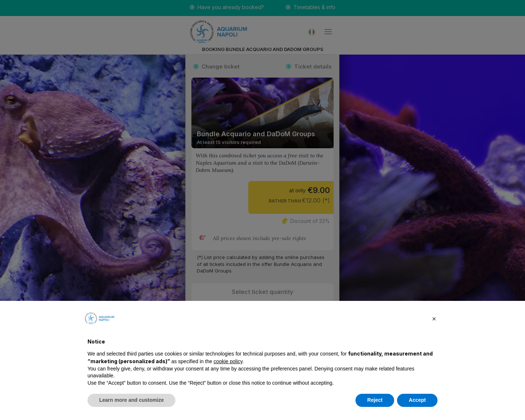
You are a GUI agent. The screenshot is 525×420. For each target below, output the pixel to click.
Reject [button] (375, 400)
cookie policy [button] (228, 361)
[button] (434, 318)
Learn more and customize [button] (131, 400)
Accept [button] (417, 400)
